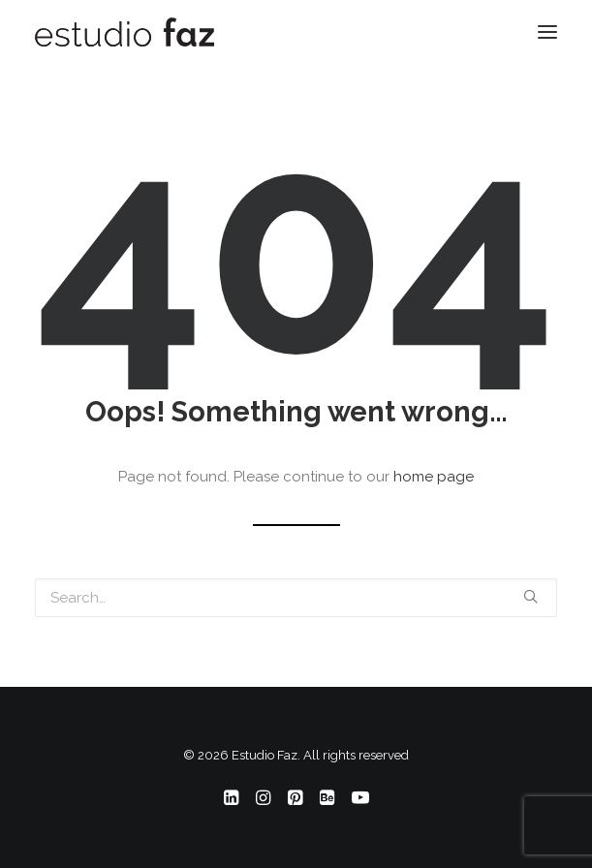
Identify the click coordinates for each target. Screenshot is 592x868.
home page (434, 477)
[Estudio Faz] (125, 32)
